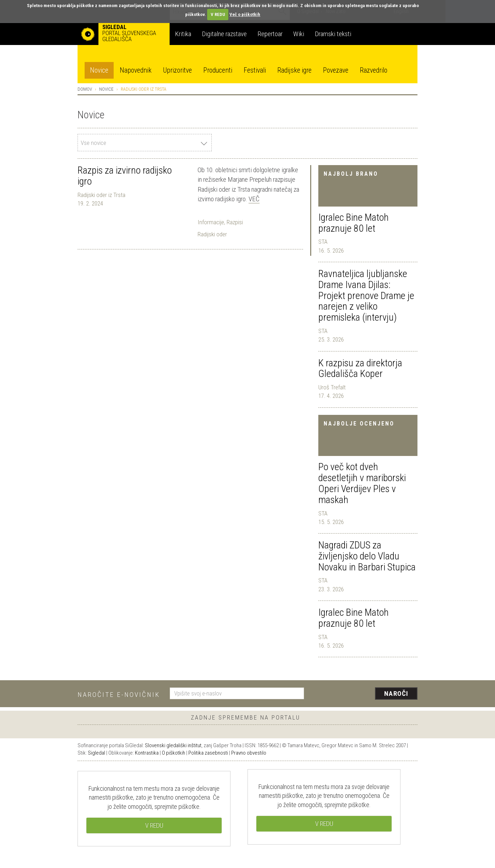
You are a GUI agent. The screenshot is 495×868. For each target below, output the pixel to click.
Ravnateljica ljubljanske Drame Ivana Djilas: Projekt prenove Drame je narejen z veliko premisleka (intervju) (366, 295)
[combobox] (145, 143)
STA (323, 242)
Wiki (299, 34)
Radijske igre (294, 70)
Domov (85, 89)
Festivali (255, 70)
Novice (99, 70)
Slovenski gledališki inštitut (173, 745)
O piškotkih (173, 753)
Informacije (211, 222)
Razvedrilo (374, 70)
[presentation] (365, 694)
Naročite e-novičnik (119, 695)
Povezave (336, 70)
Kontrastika (147, 753)
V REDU (218, 14)
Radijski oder (212, 234)
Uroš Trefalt (332, 387)
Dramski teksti (333, 34)
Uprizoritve (177, 70)
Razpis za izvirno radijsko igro (125, 176)
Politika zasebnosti (208, 753)
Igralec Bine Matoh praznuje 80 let (354, 223)
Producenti (218, 70)
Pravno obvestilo (249, 753)
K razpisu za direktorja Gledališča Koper (360, 368)
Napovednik (136, 70)
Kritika (183, 34)
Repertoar (270, 34)
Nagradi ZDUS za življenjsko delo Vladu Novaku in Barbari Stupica (367, 556)
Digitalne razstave (224, 34)
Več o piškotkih (245, 14)
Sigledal (96, 753)
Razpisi (235, 222)
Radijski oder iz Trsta (101, 195)
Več (254, 199)
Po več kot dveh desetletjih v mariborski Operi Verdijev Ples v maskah (362, 483)
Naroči (396, 694)
